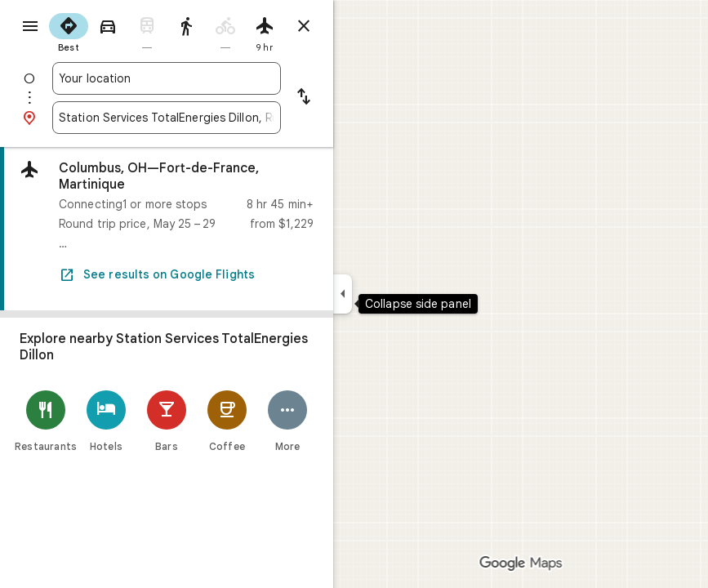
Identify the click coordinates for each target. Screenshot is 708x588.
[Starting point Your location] (167, 78)
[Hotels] (106, 421)
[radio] (69, 31)
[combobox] (167, 78)
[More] (287, 421)
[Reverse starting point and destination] (304, 98)
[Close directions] (304, 26)
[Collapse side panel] (343, 294)
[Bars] (167, 421)
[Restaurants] (46, 421)
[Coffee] (227, 421)
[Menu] (30, 26)
